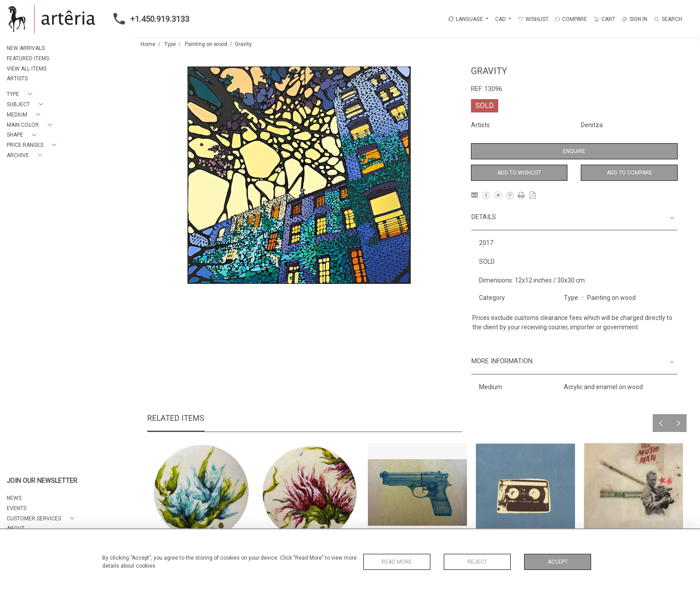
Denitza (592, 125)
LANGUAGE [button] (466, 19)
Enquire (574, 151)
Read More (397, 562)
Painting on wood (206, 44)
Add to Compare (629, 173)
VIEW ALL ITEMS (27, 69)
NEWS (14, 498)
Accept (558, 562)
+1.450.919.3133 (149, 19)
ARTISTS (17, 79)
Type (170, 44)
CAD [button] (501, 19)
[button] (21, 94)
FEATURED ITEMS (28, 58)
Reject (477, 562)
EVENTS (17, 508)
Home (148, 44)
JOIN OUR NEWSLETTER (42, 481)
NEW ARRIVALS (26, 48)
